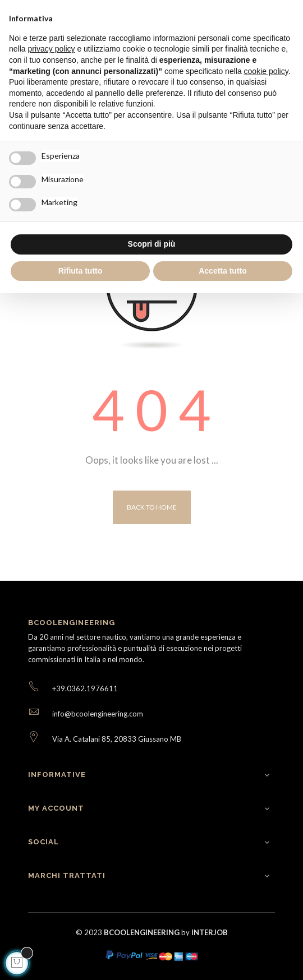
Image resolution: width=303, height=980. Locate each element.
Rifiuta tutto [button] (81, 271)
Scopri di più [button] (152, 244)
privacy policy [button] (51, 49)
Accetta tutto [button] (223, 271)
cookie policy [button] (266, 71)
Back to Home (152, 507)
